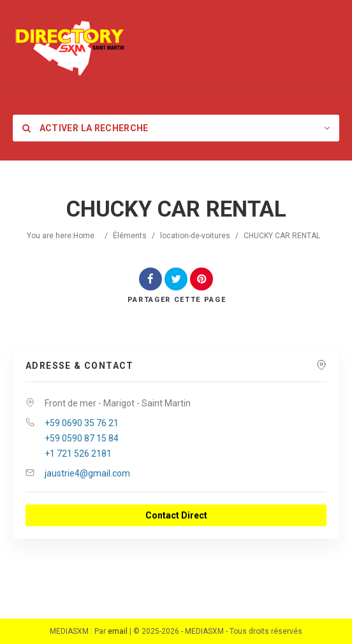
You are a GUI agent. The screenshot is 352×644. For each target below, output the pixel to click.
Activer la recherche (85, 128)
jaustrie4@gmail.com (87, 473)
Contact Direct (176, 515)
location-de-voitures (195, 236)
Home (84, 236)
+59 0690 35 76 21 (82, 423)
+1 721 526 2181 (78, 454)
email (118, 631)
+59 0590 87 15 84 (82, 438)
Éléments (130, 236)
